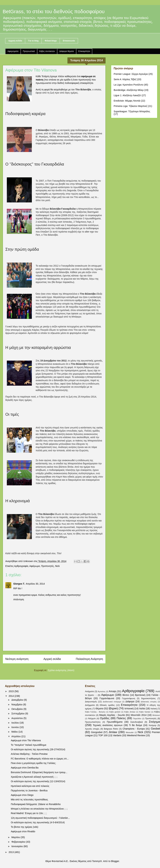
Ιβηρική (113, 708)
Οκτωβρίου (17, 709)
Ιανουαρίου (17, 846)
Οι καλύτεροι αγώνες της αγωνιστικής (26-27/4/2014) (38, 749)
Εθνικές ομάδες (107, 705)
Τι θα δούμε (136, 725)
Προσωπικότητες (93, 722)
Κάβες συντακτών (47, 51)
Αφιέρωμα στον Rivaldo (23, 831)
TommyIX (97, 861)
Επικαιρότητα (84, 51)
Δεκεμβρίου (18, 700)
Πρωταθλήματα (115, 722)
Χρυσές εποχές (92, 729)
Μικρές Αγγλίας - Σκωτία (112, 715)
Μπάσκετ (156, 715)
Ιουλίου (15, 723)
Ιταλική (154, 709)
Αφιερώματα (13, 51)
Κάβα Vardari (145, 712)
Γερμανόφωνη (129, 698)
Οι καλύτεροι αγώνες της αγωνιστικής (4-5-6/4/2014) (38, 822)
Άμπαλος (102, 691)
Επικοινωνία (69, 41)
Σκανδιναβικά (136, 722)
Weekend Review (136, 735)
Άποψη (112, 691)
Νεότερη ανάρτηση (17, 659)
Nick (57, 566)
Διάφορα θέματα (67, 51)
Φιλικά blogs (51, 41)
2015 (12, 691)
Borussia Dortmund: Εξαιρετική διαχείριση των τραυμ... (39, 772)
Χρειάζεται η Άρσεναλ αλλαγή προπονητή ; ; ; (34, 777)
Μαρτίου (16, 837)
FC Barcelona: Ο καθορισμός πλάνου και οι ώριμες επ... (40, 759)
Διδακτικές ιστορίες (149, 702)
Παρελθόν (137, 719)
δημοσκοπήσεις (148, 698)
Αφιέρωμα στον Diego (22, 795)
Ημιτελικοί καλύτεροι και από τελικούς (30, 786)
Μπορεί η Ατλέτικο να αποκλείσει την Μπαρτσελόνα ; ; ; (39, 809)
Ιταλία (142, 708)
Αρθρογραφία (21, 566)
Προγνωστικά (29, 51)
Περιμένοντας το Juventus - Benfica (29, 791)
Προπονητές (47, 566)
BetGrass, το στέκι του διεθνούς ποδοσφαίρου (54, 11)
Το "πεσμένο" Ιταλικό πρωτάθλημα (28, 745)
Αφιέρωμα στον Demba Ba (25, 768)
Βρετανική (140, 695)
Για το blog (33, 41)
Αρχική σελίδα (15, 41)
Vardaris (117, 735)
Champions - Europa (134, 729)
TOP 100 (103, 735)
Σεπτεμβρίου (18, 714)
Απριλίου (16, 736)
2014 (12, 696)
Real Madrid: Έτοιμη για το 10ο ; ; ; (29, 813)
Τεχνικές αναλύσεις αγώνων (108, 725)
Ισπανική (129, 708)
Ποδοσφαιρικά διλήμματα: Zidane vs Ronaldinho (36, 804)
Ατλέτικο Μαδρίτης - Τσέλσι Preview (29, 754)
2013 (12, 852)
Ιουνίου (15, 727)
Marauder (130, 732)
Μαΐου (15, 732)
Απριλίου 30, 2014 (35, 584)
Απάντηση (19, 599)
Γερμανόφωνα (107, 698)
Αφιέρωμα (35, 566)
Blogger (115, 861)
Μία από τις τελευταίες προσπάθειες (29, 800)
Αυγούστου (17, 718)
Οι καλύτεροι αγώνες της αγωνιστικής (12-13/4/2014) (38, 781)
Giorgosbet (97, 732)
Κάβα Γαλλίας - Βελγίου (95, 712)
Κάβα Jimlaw (130, 712)
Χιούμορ (152, 725)
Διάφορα (130, 701)
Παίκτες (121, 718)
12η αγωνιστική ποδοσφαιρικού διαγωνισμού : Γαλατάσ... (40, 818)
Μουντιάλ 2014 (139, 715)
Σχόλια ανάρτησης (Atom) (61, 670)
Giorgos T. (19, 584)
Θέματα (99, 708)
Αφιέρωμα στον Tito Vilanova (26, 740)
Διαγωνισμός (91, 702)
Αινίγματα (89, 691)
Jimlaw (113, 732)
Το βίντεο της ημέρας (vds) (24, 827)
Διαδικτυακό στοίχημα (112, 702)
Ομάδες (105, 718)
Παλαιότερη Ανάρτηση (89, 659)
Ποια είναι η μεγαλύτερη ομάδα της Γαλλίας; (33, 763)
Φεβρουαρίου (19, 842)
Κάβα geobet (115, 712)
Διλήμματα (90, 705)
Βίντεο (126, 695)
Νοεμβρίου (17, 704)
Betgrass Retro (111, 729)
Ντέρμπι (92, 719)
